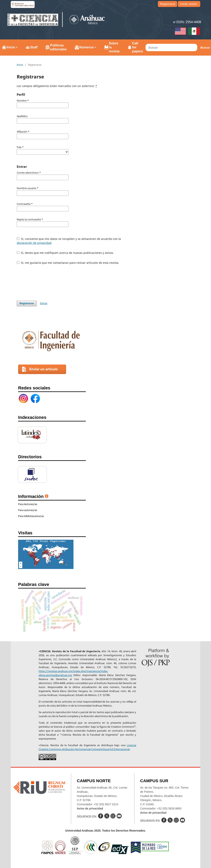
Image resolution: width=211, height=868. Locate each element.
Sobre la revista (114, 47)
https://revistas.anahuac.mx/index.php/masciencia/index (73, 671)
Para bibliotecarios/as (31, 516)
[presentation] (47, 282)
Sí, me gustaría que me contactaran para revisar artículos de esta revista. (68, 263)
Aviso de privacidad (90, 808)
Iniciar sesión (189, 4)
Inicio (11, 47)
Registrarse (168, 4)
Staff (34, 47)
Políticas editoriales (58, 47)
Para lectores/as (28, 504)
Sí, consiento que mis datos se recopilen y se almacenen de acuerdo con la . (69, 241)
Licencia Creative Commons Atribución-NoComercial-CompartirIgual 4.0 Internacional (87, 747)
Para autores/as (28, 510)
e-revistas (23, 4)
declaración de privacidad (34, 243)
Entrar (44, 303)
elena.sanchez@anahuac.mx (55, 675)
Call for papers (137, 47)
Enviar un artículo (43, 369)
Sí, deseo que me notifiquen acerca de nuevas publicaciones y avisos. (65, 253)
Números (86, 47)
